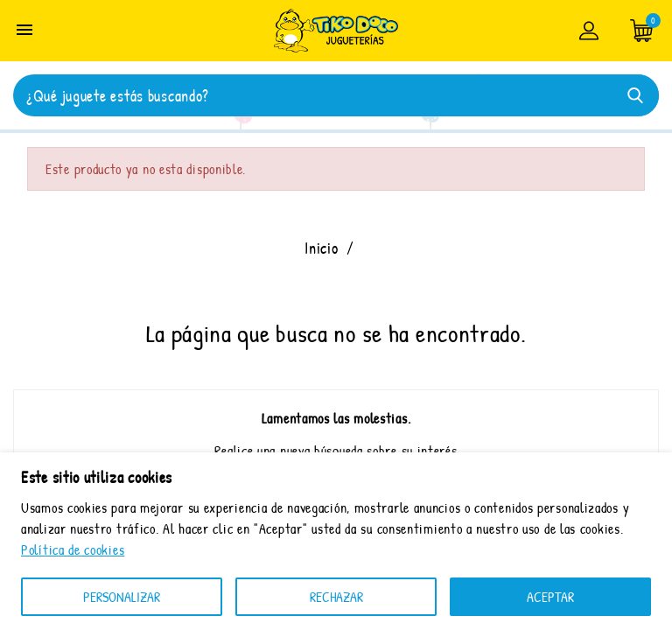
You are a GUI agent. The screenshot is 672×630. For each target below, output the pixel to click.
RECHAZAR (336, 597)
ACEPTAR (550, 597)
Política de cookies (73, 549)
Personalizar (122, 597)
